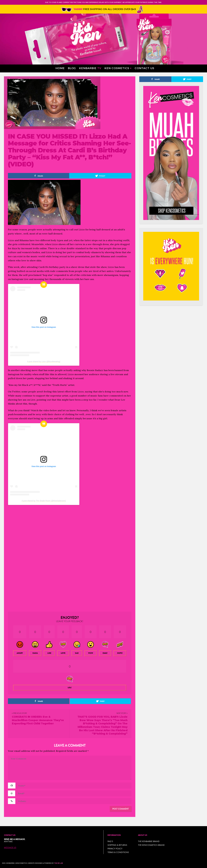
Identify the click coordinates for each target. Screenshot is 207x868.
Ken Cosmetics (117, 68)
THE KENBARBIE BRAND (149, 841)
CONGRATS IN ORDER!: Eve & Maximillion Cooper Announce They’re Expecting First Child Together (38, 720)
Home (60, 68)
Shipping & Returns (117, 845)
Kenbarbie (90, 68)
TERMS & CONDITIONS (118, 852)
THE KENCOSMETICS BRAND (151, 845)
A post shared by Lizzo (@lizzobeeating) (44, 361)
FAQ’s (110, 841)
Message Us (10, 848)
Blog (72, 68)
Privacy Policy (115, 849)
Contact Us (144, 68)
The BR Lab (59, 863)
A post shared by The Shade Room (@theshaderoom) (44, 501)
